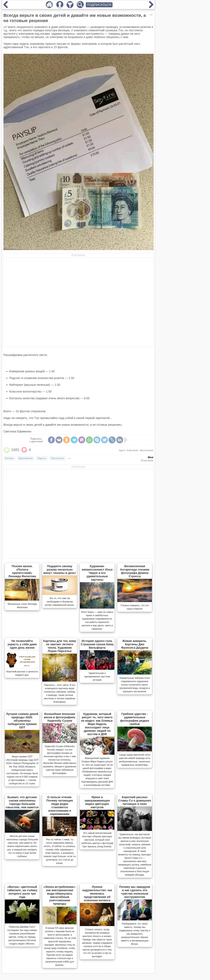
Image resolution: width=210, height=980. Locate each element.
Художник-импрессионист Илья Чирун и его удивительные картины (97, 573)
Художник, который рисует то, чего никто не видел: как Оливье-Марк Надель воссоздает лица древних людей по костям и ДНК (97, 724)
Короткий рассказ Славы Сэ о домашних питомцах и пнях (135, 801)
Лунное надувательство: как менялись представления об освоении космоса (97, 894)
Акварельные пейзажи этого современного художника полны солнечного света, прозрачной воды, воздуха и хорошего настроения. (135, 685)
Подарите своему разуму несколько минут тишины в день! (60, 570)
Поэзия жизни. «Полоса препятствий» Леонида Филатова (22, 571)
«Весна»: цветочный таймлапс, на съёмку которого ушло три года (22, 892)
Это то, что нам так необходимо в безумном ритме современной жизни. (60, 602)
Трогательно (57, 458)
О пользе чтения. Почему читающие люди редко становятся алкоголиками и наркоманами (60, 806)
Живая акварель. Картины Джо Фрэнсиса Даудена (135, 644)
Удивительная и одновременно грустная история (97, 677)
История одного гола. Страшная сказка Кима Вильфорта (97, 644)
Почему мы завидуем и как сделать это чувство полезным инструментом (135, 892)
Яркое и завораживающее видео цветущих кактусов (97, 802)
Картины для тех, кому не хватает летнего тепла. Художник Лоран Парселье (60, 646)
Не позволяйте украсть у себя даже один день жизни (22, 644)
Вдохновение (26, 458)
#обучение (132, 450)
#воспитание (146, 450)
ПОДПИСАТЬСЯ (99, 5)
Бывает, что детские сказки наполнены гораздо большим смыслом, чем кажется (22, 802)
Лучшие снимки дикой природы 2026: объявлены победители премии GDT (22, 721)
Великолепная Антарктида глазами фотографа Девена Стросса (135, 571)
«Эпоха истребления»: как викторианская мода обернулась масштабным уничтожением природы (60, 895)
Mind (151, 457)
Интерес (9, 458)
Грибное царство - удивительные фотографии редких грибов (135, 719)
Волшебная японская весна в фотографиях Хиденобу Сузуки (60, 717)
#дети (122, 450)
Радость (42, 458)
